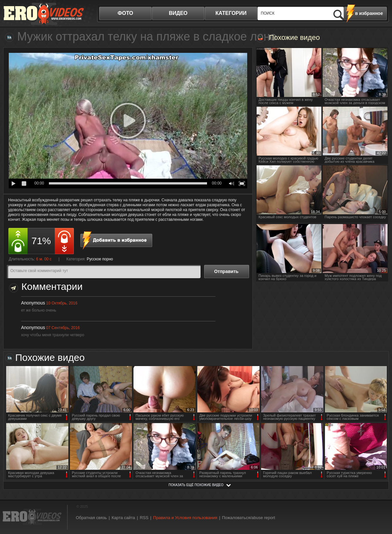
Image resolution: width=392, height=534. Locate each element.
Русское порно (100, 259)
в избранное (369, 13)
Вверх (380, 501)
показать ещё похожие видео (196, 485)
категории (231, 13)
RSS (144, 518)
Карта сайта (123, 518)
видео (178, 13)
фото (125, 13)
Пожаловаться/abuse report (248, 518)
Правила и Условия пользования (185, 518)
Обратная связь (91, 518)
